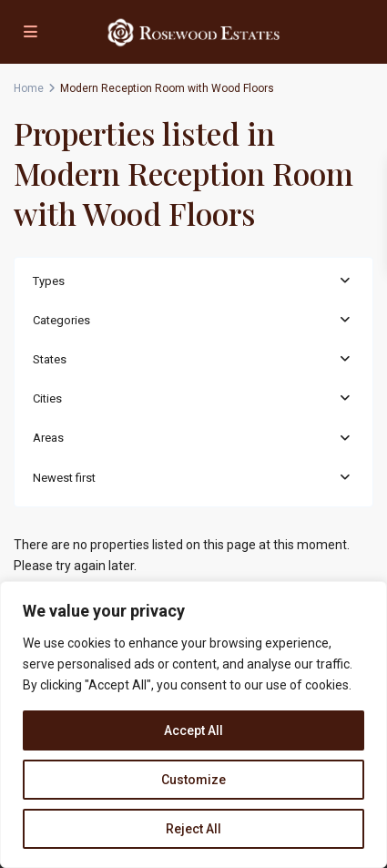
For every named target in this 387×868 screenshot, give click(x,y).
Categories (61, 320)
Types (49, 281)
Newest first (64, 478)
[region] (193, 725)
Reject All (193, 829)
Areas (48, 438)
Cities (47, 398)
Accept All (193, 730)
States (50, 359)
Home (29, 88)
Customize (193, 780)
